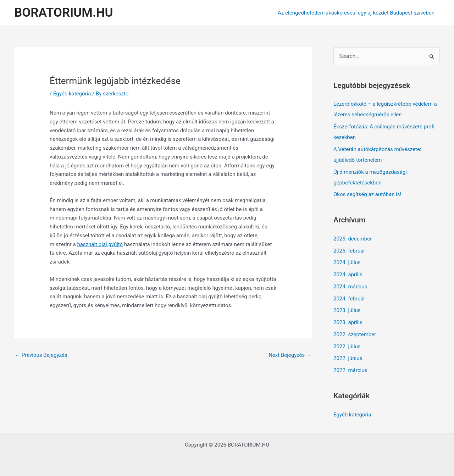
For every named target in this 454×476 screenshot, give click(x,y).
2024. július (347, 262)
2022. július (347, 347)
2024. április (348, 275)
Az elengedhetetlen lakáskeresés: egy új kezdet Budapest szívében (356, 13)
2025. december (353, 239)
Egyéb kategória (72, 94)
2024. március (350, 287)
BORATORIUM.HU (64, 13)
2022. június (348, 358)
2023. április (348, 322)
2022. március (350, 370)
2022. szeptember (355, 334)
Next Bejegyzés (290, 355)
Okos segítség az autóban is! (367, 194)
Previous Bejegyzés (41, 355)
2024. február (349, 299)
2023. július (347, 310)
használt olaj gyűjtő (100, 244)
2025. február (349, 251)
